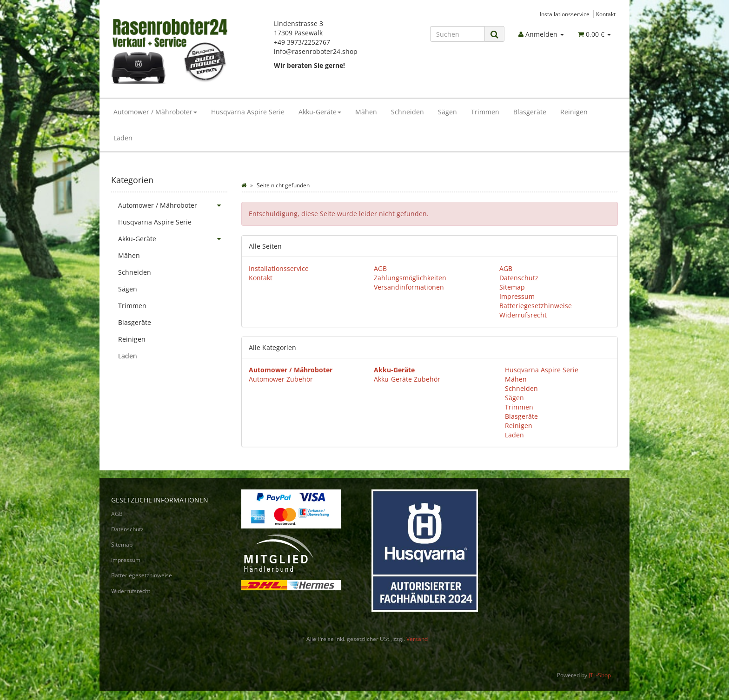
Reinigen (574, 112)
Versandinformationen (409, 287)
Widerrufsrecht (523, 315)
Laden (123, 138)
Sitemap (512, 287)
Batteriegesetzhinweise (536, 306)
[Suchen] (457, 34)
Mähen (366, 112)
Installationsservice (565, 14)
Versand (417, 639)
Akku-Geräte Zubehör (407, 379)
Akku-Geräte (320, 112)
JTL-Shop (600, 675)
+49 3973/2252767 (302, 42)
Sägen (447, 112)
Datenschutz (519, 278)
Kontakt (606, 14)
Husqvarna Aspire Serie (248, 112)
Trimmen (485, 112)
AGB (380, 268)
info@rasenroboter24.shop (316, 51)
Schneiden (408, 112)
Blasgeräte (530, 112)
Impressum (517, 296)
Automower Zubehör (281, 379)
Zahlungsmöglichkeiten (410, 278)
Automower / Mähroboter (155, 112)
